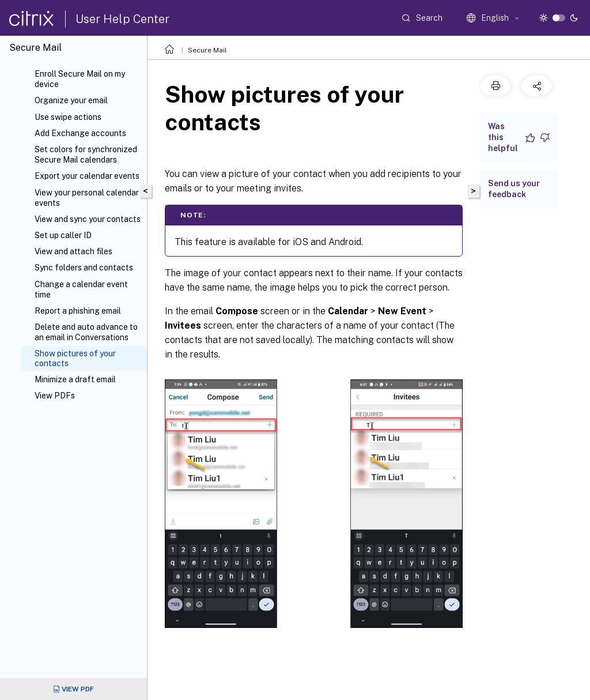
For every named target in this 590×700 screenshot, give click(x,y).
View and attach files (73, 251)
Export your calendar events (87, 176)
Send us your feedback (514, 189)
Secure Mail (207, 50)
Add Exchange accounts (80, 133)
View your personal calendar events (87, 198)
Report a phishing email (78, 311)
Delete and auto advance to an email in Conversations (86, 332)
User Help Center (122, 19)
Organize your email (71, 100)
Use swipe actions (68, 117)
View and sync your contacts (88, 219)
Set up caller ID (63, 235)
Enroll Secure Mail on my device (80, 79)
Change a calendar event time (81, 289)
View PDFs (55, 396)
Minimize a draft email (75, 379)
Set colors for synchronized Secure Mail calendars (86, 155)
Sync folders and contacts (84, 268)
